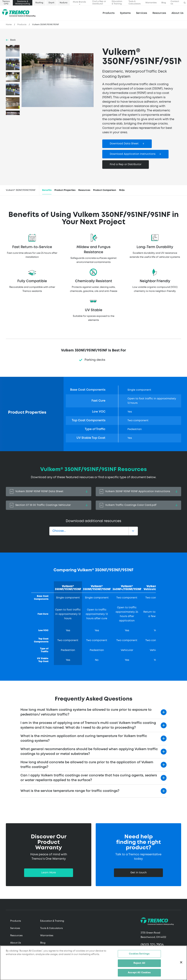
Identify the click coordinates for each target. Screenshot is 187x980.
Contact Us (175, 3)
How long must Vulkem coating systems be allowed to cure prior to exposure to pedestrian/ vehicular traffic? (86, 712)
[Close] (181, 965)
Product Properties (65, 190)
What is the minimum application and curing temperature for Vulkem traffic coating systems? (84, 738)
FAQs (122, 190)
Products (109, 13)
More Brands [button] (79, 2)
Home (9, 25)
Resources (159, 13)
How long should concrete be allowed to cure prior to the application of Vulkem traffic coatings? (87, 765)
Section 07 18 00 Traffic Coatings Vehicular (49, 505)
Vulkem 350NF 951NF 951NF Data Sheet (49, 492)
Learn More (49, 873)
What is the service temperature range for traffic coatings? (70, 791)
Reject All (139, 966)
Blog (164, 3)
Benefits (47, 190)
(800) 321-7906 (152, 945)
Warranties (151, 3)
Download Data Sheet (124, 144)
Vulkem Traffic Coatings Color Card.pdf (138, 505)
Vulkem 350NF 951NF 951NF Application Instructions (138, 492)
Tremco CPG (6, 3)
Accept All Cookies (139, 975)
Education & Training (117, 3)
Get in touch (139, 873)
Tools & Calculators (135, 3)
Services (15, 928)
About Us (177, 13)
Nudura (64, 3)
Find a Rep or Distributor (99, 3)
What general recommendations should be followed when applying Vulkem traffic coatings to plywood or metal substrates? (89, 752)
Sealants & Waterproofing (23, 3)
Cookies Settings (139, 956)
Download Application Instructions (133, 154)
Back (13, 40)
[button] (185, 3)
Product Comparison (105, 190)
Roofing (39, 3)
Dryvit (51, 3)
